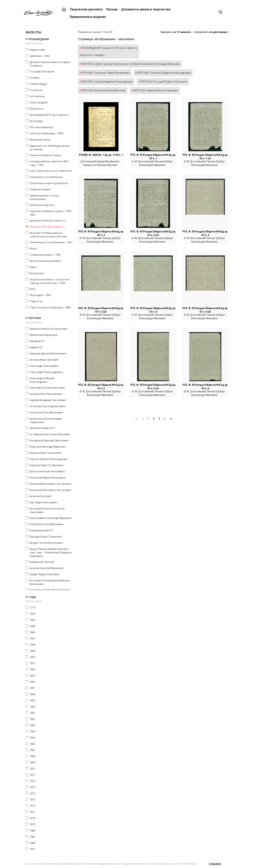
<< (137, 419)
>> (171, 419)
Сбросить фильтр (34, 43)
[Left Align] (220, 12)
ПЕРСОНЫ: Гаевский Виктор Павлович (155, 90)
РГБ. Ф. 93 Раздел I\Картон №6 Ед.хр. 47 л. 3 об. (101, 310)
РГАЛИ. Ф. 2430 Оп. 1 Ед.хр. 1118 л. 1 (101, 155)
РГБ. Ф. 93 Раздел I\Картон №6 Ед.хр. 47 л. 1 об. (205, 157)
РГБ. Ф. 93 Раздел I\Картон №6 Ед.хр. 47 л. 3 (205, 233)
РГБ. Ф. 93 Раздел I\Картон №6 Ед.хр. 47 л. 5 (101, 387)
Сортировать (212, 32)
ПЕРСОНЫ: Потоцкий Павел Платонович (163, 82)
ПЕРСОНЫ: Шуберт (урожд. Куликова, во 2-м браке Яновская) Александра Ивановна (130, 64)
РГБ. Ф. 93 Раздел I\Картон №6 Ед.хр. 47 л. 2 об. (153, 233)
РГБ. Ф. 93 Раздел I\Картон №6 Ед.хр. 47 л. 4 (153, 310)
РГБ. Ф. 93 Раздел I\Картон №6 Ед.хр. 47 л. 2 (101, 233)
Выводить (177, 32)
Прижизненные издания (88, 17)
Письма (112, 9)
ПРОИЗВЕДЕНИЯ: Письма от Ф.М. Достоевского (108, 52)
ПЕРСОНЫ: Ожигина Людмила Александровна (163, 73)
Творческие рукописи (86, 9)
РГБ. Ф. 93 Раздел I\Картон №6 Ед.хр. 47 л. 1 (153, 157)
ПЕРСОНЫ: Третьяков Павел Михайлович (105, 73)
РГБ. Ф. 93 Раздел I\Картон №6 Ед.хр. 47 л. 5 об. (153, 387)
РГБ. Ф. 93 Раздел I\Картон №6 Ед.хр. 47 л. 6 (205, 387)
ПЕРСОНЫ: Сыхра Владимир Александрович (106, 82)
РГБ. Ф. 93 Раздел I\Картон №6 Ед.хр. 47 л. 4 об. (205, 310)
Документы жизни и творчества (146, 9)
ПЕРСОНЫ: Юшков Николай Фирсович (103, 90)
